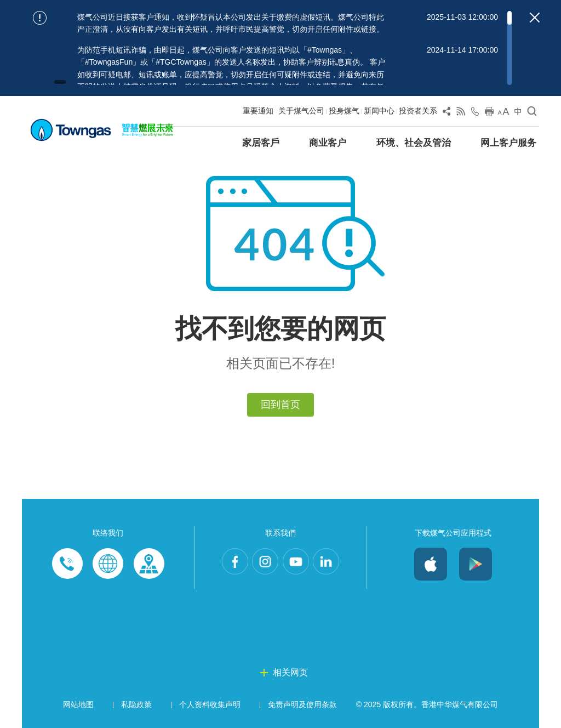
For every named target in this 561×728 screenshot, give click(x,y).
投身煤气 (344, 111)
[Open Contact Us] (475, 113)
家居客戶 (261, 143)
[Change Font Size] (503, 113)
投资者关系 (418, 111)
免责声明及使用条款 (302, 704)
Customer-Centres (148, 564)
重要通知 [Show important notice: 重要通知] (258, 111)
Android (476, 564)
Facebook (225, 564)
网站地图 (78, 704)
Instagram (262, 564)
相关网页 (290, 672)
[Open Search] (532, 113)
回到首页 (280, 405)
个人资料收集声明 (210, 704)
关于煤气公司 (301, 111)
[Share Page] (446, 113)
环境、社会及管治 (414, 143)
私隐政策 (136, 704)
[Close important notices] (535, 18)
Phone (67, 564)
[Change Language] (518, 113)
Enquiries (108, 564)
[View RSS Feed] (461, 113)
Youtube (299, 564)
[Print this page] (489, 113)
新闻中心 (379, 111)
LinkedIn (336, 564)
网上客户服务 (508, 143)
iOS (431, 564)
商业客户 (328, 143)
